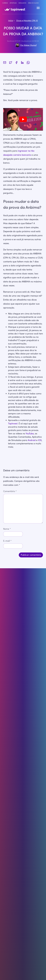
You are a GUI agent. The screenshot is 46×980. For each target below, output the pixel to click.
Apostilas (13, 3)
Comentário (10, 491)
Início (11, 20)
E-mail (7, 541)
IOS (40, 440)
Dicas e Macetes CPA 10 (27, 20)
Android (32, 440)
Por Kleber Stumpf (28, 45)
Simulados (22, 3)
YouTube (30, 433)
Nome (7, 529)
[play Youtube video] (23, 119)
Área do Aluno (33, 3)
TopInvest (13, 423)
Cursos (5, 3)
